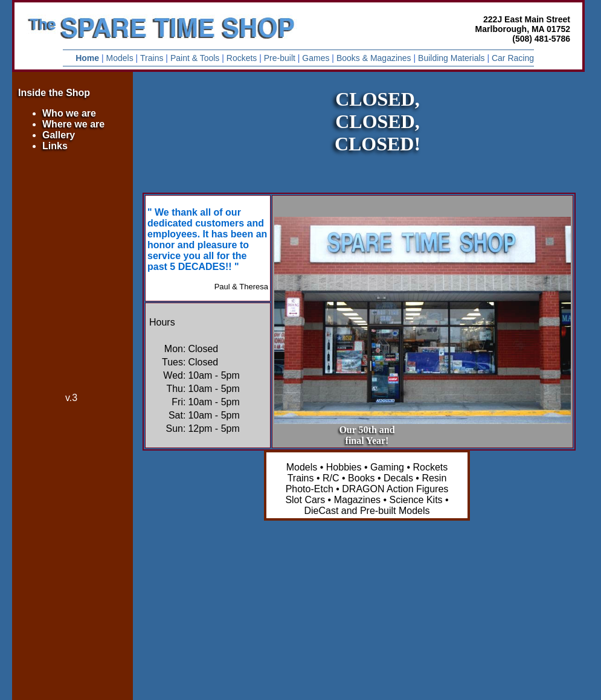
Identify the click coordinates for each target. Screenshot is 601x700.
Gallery (59, 135)
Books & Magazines (374, 58)
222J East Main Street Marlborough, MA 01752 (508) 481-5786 (523, 29)
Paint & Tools (195, 58)
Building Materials (452, 58)
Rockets (242, 58)
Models (120, 58)
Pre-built (280, 58)
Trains (152, 58)
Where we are (73, 124)
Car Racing (513, 58)
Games (316, 58)
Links (55, 146)
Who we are (69, 113)
